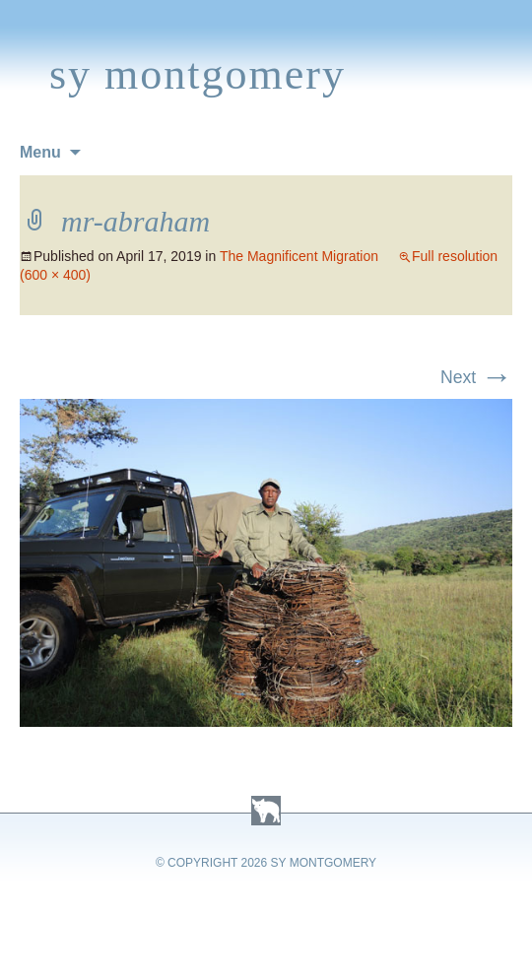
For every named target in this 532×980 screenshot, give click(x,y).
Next (476, 377)
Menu (40, 152)
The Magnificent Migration (299, 256)
